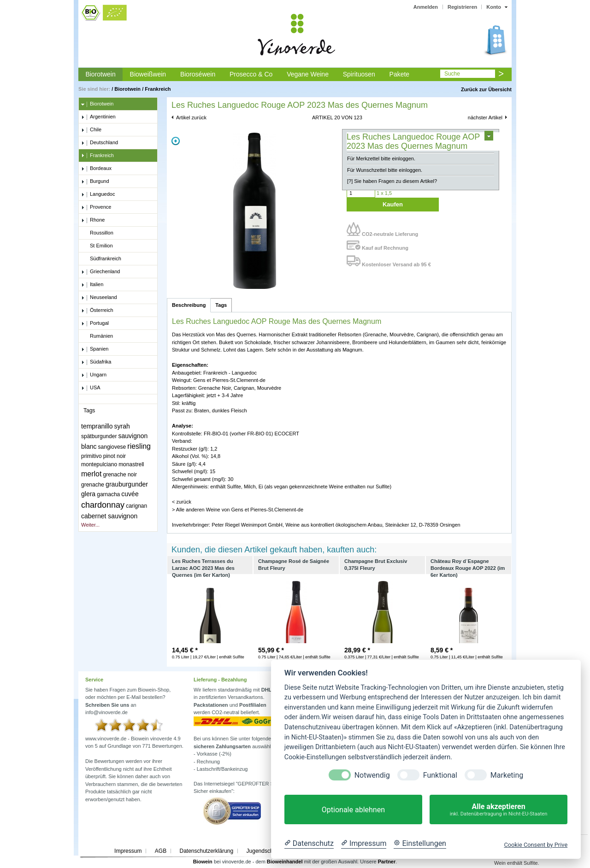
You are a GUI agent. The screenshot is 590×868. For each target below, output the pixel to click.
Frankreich (158, 89)
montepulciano (99, 464)
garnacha (108, 494)
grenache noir (120, 475)
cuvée (130, 494)
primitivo (91, 456)
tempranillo (97, 426)
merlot (91, 474)
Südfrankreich (101, 259)
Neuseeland (99, 298)
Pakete (400, 74)
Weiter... (90, 525)
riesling (139, 446)
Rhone (93, 220)
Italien (92, 285)
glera (88, 494)
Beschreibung (189, 305)
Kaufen (393, 204)
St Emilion (97, 246)
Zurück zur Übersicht (486, 89)
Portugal (95, 323)
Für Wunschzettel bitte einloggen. (385, 170)
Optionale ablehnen (353, 810)
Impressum (128, 851)
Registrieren (462, 7)
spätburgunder (99, 436)
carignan (136, 506)
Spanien (95, 349)
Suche (452, 74)
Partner (387, 862)
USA (91, 388)
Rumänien (97, 336)
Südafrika (96, 362)
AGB (161, 851)
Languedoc (98, 194)
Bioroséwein (198, 74)
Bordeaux (96, 169)
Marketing (507, 775)
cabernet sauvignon (109, 516)
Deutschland (100, 143)
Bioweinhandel (285, 862)
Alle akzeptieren (499, 810)
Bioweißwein (148, 74)
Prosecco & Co (251, 74)
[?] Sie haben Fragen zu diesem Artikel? (392, 181)
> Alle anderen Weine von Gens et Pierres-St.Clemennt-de (238, 510)
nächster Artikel (485, 117)
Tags (221, 305)
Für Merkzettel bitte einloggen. (381, 158)
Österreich (97, 311)
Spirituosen (359, 74)
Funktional (440, 775)
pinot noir (115, 456)
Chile (91, 130)
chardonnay (103, 505)
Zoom (176, 141)
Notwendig (372, 775)
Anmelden (426, 7)
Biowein (203, 862)
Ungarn (94, 375)
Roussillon (97, 233)
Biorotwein (100, 74)
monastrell (131, 464)
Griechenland (100, 272)
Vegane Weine (308, 74)
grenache (93, 485)
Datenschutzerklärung (206, 851)
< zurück (182, 502)
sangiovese (112, 447)
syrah (122, 426)
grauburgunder (127, 484)
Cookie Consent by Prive (536, 845)
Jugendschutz (264, 851)
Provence (96, 207)
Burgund (95, 182)
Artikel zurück (191, 117)
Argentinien (98, 117)
